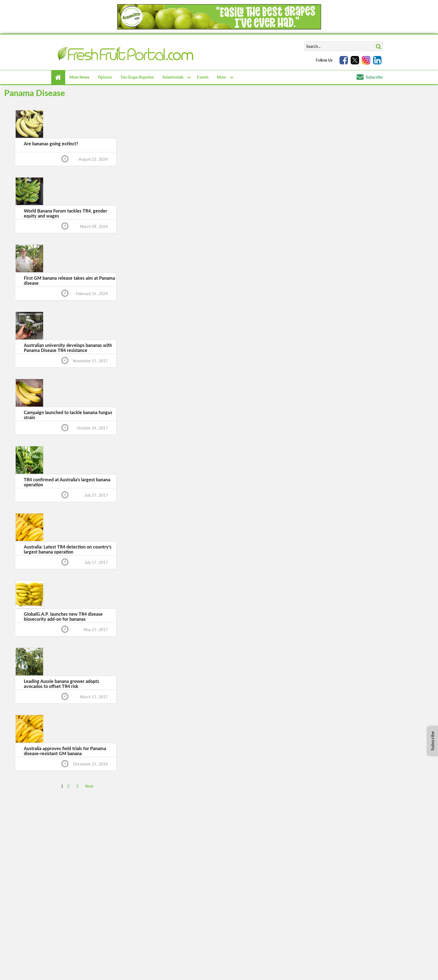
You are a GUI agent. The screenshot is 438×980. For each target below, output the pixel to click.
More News (79, 77)
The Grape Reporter (137, 77)
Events (203, 77)
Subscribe (370, 77)
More (222, 77)
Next (89, 786)
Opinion (105, 77)
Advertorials (173, 77)
